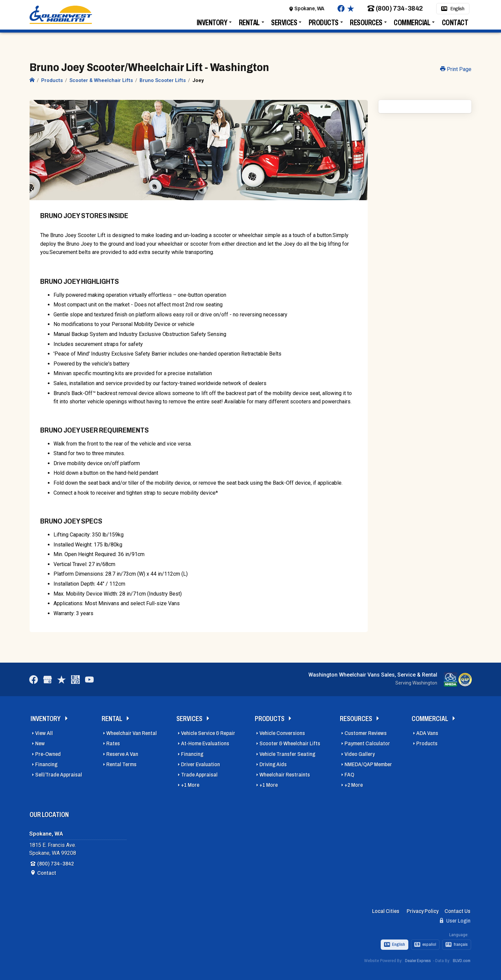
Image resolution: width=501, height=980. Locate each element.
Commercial (412, 26)
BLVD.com (462, 959)
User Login (455, 919)
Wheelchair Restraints (285, 773)
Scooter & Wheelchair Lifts (290, 742)
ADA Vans (427, 731)
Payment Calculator (367, 742)
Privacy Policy (423, 909)
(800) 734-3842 (395, 12)
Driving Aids (273, 762)
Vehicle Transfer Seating (287, 752)
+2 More (354, 783)
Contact (455, 26)
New (40, 742)
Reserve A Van (122, 752)
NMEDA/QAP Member (368, 762)
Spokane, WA (309, 11)
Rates (113, 742)
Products (324, 26)
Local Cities (386, 909)
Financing (46, 762)
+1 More (190, 783)
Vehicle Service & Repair (208, 731)
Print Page (456, 69)
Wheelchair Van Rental (132, 731)
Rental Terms (121, 762)
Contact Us (457, 909)
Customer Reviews (366, 731)
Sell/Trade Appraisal (59, 773)
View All (44, 731)
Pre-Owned (48, 752)
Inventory (212, 26)
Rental (249, 26)
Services (284, 26)
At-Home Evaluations (205, 742)
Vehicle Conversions (282, 731)
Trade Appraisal (199, 773)
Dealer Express (418, 959)
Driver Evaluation (200, 762)
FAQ (349, 773)
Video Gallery (360, 752)
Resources (366, 26)
